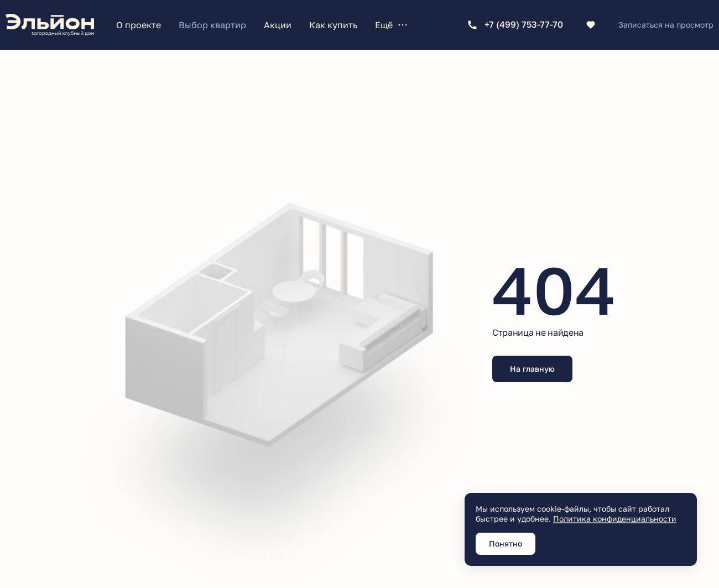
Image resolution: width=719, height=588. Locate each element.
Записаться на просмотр (666, 25)
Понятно (506, 543)
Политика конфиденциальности (615, 519)
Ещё (392, 25)
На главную (532, 369)
